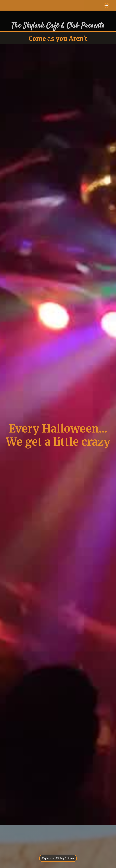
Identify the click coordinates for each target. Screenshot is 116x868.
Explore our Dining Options (58, 858)
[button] (107, 6)
